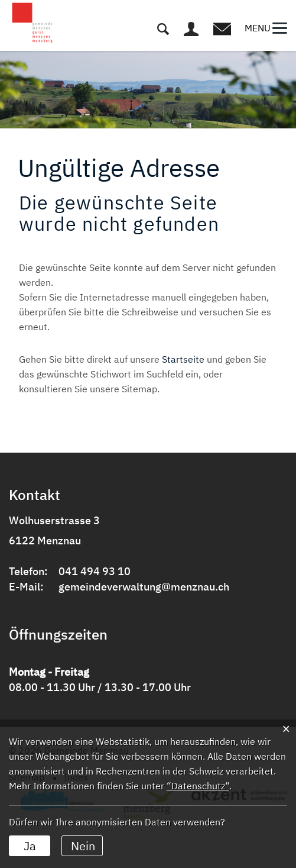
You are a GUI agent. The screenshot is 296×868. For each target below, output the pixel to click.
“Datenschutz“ (198, 786)
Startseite (183, 359)
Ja (30, 846)
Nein (83, 846)
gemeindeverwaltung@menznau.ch (144, 587)
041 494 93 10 (95, 571)
